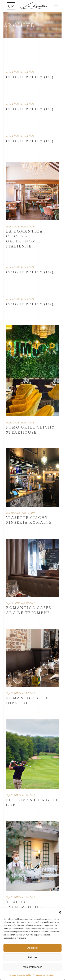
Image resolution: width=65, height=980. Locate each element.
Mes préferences (33, 967)
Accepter (32, 948)
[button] (60, 912)
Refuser (32, 957)
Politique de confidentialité (20, 975)
